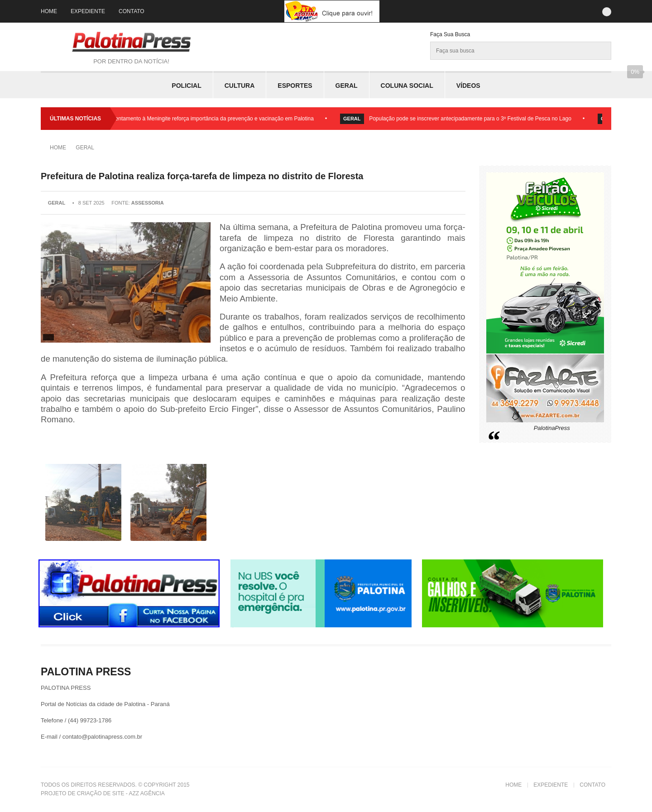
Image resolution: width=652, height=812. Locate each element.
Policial (186, 86)
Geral (347, 86)
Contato (132, 11)
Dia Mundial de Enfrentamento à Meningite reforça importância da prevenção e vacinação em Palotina (193, 119)
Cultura (240, 86)
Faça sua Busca (450, 34)
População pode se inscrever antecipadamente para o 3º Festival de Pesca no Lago (472, 119)
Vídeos (468, 86)
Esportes (295, 86)
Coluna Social (407, 86)
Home (49, 11)
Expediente (88, 11)
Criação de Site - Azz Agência (121, 793)
